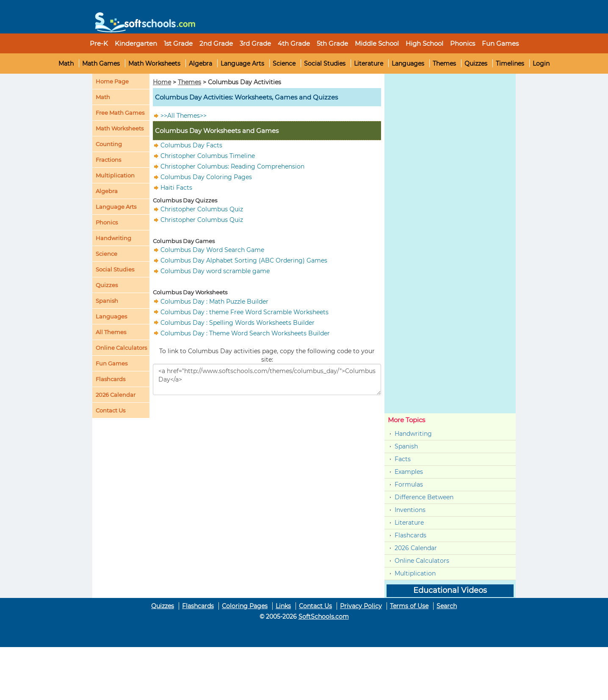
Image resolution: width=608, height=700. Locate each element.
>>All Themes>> (184, 116)
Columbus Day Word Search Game (212, 250)
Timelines (510, 64)
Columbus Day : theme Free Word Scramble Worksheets (245, 312)
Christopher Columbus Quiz (202, 209)
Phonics (107, 222)
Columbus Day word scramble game (215, 271)
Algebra (200, 64)
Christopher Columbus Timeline (208, 156)
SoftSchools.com (324, 617)
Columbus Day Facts (191, 145)
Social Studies (325, 64)
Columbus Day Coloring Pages (206, 177)
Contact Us (315, 606)
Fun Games (500, 43)
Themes (444, 64)
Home (162, 82)
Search (447, 606)
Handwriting (113, 238)
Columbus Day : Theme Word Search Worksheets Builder (245, 333)
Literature (369, 64)
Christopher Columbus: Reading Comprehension (232, 166)
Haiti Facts (176, 188)
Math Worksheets (154, 64)
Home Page (112, 81)
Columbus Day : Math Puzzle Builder (214, 301)
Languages (408, 64)
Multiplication (115, 175)
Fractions (108, 160)
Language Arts (242, 64)
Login (541, 64)
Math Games (101, 64)
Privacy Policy (361, 606)
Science (284, 64)
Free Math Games (120, 113)
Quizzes (476, 64)
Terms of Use (409, 606)
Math (66, 64)
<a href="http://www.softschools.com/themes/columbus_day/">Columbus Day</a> (267, 379)
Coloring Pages (245, 606)
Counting (109, 144)
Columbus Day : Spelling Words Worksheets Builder (238, 322)
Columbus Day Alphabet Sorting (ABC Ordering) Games (244, 260)
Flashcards (410, 535)
